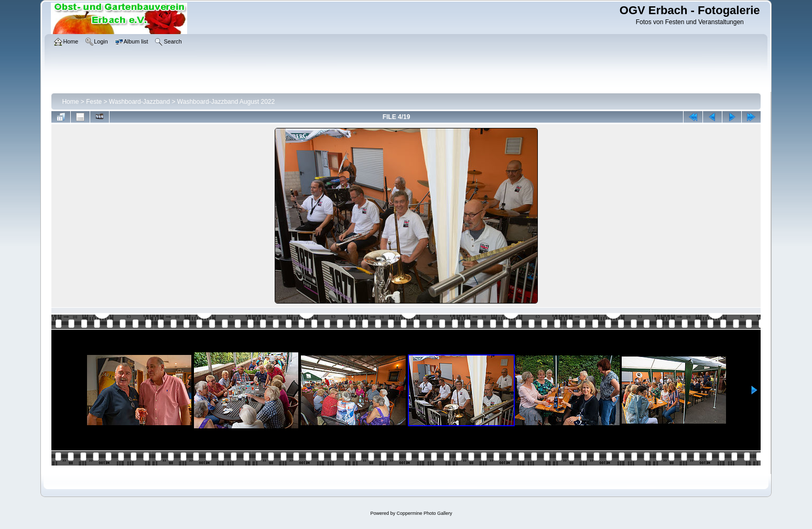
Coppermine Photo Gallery (424, 513)
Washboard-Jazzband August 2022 (226, 102)
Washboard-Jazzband (139, 102)
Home (70, 102)
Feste (94, 102)
